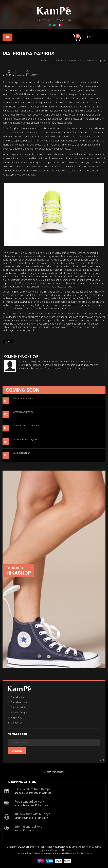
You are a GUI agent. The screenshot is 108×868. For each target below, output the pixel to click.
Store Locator (18, 697)
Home (43, 61)
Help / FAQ (16, 718)
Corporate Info (19, 708)
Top (100, 760)
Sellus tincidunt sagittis (25, 439)
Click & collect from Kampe (33, 789)
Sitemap (60, 20)
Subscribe (17, 751)
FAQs (51, 20)
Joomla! (20, 854)
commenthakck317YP (27, 75)
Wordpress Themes (60, 850)
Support (41, 20)
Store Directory (19, 702)
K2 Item (60, 61)
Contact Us (17, 723)
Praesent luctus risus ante (26, 426)
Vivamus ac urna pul (23, 412)
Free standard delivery (29, 802)
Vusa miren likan (21, 453)
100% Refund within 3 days (32, 814)
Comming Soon (75, 61)
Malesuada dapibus (23, 398)
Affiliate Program (20, 713)
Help (69, 20)
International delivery (28, 826)
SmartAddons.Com (82, 847)
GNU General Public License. (78, 854)
